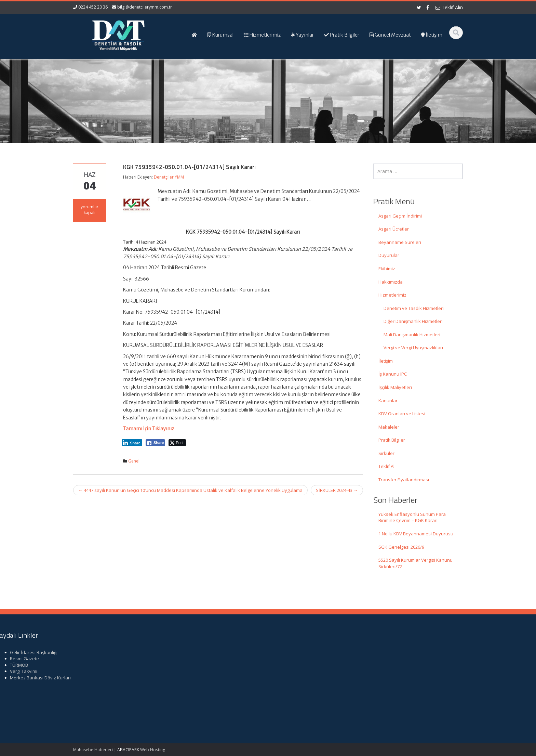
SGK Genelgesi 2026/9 (401, 547)
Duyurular (389, 255)
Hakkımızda (391, 282)
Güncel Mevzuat (297, 671)
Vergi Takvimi (394, 671)
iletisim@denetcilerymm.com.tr (202, 690)
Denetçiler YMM (169, 177)
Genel (134, 461)
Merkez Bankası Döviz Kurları (411, 678)
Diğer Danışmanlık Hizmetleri (413, 321)
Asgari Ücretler (394, 229)
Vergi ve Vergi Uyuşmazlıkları (413, 348)
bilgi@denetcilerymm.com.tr (145, 7)
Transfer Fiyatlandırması (404, 480)
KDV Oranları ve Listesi (402, 414)
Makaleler (389, 427)
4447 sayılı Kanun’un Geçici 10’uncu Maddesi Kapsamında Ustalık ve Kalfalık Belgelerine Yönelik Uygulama (190, 490)
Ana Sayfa (291, 652)
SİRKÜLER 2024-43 (337, 490)
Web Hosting (153, 750)
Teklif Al (386, 466)
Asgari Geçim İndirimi (400, 216)
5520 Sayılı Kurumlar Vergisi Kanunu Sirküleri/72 (416, 563)
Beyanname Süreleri (400, 242)
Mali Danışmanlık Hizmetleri (412, 335)
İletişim (386, 361)
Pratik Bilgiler (392, 440)
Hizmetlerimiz (392, 295)
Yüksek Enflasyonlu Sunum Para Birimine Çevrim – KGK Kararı (412, 517)
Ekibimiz (387, 269)
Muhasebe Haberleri (93, 750)
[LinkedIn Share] (132, 443)
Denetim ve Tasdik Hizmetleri (414, 308)
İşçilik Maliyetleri (395, 387)
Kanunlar (388, 401)
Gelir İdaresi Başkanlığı (404, 652)
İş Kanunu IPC (393, 374)
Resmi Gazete (395, 659)
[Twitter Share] (177, 443)
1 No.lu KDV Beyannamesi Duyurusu (416, 534)
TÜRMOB (389, 665)
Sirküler (386, 453)
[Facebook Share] (156, 443)
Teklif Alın (449, 7)
